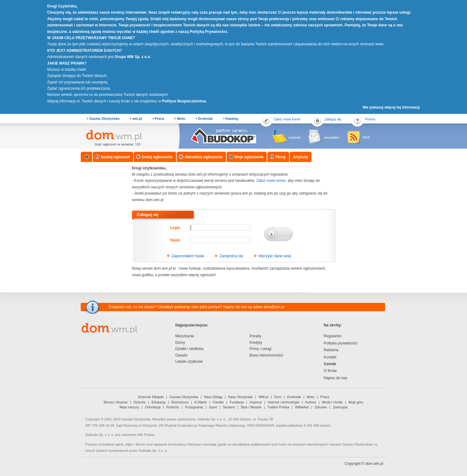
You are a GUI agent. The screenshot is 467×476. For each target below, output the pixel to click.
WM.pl (263, 397)
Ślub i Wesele (251, 407)
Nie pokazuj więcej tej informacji (391, 107)
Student (229, 407)
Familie (218, 402)
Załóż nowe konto (287, 119)
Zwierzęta (340, 407)
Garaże (181, 355)
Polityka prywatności (341, 343)
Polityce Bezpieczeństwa (184, 101)
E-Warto (201, 402)
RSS (366, 137)
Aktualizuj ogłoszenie (204, 157)
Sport (213, 407)
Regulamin (333, 336)
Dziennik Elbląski (151, 397)
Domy (180, 343)
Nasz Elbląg (213, 397)
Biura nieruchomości (267, 355)
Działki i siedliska (190, 349)
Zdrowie (321, 407)
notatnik (295, 137)
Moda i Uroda (332, 402)
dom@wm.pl (274, 307)
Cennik (330, 364)
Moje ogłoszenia (249, 157)
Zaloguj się (333, 119)
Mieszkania (185, 336)
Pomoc (370, 119)
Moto (181, 119)
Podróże (173, 407)
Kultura (311, 402)
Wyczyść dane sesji (275, 256)
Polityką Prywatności (208, 32)
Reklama (331, 350)
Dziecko (140, 402)
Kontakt (330, 357)
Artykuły (301, 157)
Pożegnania (194, 407)
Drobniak (206, 119)
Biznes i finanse (116, 402)
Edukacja (159, 402)
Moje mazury (129, 407)
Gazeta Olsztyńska (104, 119)
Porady (256, 336)
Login (175, 228)
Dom (278, 397)
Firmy (281, 157)
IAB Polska (146, 435)
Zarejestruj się (231, 256)
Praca (160, 119)
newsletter (332, 137)
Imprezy (256, 402)
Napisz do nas (336, 378)
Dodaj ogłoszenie (157, 157)
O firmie (330, 371)
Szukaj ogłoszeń (115, 157)
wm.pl (137, 119)
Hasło (175, 240)
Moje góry (356, 402)
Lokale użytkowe (189, 361)
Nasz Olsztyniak (240, 397)
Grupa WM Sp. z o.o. (133, 57)
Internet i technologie (283, 402)
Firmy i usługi (261, 349)
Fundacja (237, 402)
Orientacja (153, 407)
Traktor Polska (278, 407)
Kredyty (256, 343)
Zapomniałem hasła (188, 256)
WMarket (302, 407)
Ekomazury (180, 402)
